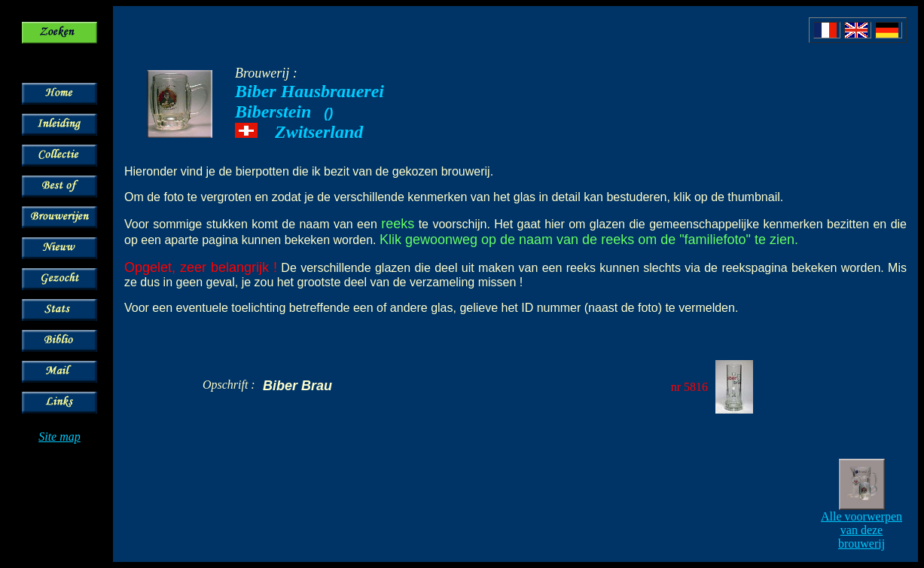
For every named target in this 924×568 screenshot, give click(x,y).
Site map (59, 437)
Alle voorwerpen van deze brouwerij (861, 530)
